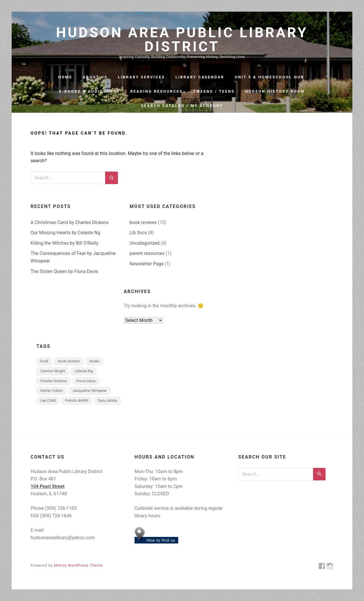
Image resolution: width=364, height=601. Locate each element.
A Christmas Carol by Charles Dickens (69, 222)
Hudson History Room (275, 91)
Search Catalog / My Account (182, 106)
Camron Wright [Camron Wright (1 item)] (53, 371)
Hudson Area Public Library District (182, 40)
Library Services (141, 77)
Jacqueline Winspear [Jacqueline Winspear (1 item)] (90, 391)
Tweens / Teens (214, 91)
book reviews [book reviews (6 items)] (69, 361)
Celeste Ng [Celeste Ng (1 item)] (84, 371)
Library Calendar (200, 77)
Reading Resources (156, 91)
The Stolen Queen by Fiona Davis (64, 271)
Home (65, 77)
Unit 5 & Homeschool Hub (269, 77)
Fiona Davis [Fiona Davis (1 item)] (86, 381)
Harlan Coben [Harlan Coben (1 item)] (51, 391)
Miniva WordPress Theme (78, 565)
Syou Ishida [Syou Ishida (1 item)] (107, 400)
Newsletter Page (147, 264)
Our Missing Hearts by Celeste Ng (65, 233)
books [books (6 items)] (94, 361)
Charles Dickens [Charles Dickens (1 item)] (53, 381)
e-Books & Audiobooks (89, 91)
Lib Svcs (138, 233)
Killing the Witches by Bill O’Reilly (65, 243)
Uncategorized (145, 243)
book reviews (143, 222)
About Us (95, 77)
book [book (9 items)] (44, 361)
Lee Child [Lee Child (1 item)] (48, 400)
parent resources (147, 253)
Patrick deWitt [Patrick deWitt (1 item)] (77, 400)
